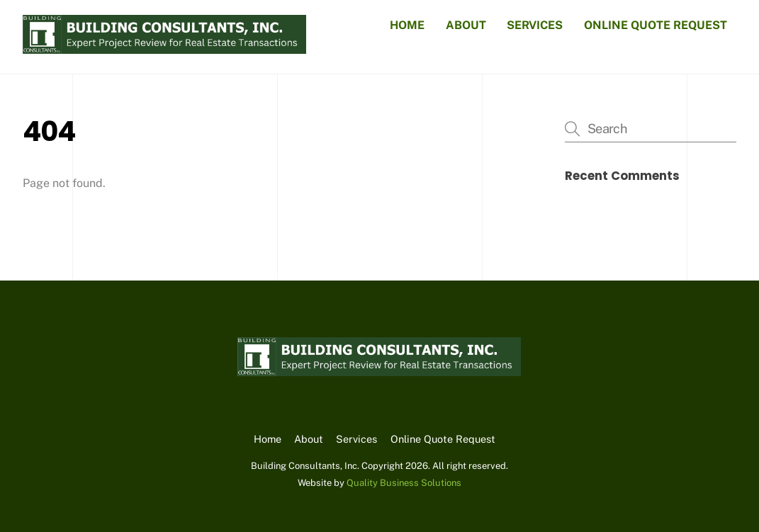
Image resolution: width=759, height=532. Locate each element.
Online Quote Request (656, 25)
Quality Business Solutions (404, 483)
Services (535, 25)
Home (407, 25)
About (466, 25)
